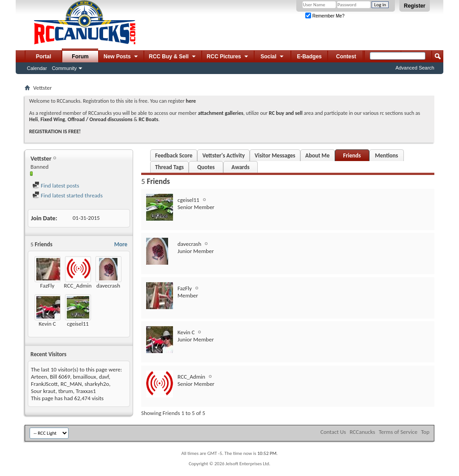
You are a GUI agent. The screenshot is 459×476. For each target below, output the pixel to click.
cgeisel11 (78, 324)
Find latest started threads (67, 195)
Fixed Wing (53, 119)
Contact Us (333, 432)
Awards (240, 167)
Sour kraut (43, 391)
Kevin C (47, 324)
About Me (317, 155)
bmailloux (85, 377)
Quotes (206, 167)
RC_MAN (71, 384)
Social (273, 57)
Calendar (37, 68)
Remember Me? (325, 16)
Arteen (39, 377)
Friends (352, 155)
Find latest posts (56, 186)
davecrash (108, 286)
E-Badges (309, 57)
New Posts (121, 57)
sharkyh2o (97, 384)
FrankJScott (44, 384)
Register (415, 6)
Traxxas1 (86, 391)
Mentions (386, 155)
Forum (80, 57)
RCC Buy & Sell (173, 57)
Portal (43, 57)
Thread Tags (169, 167)
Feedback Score (174, 155)
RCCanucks (362, 432)
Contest (346, 57)
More (121, 244)
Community (65, 68)
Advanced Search (415, 68)
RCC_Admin (78, 286)
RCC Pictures (228, 57)
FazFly (48, 286)
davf (104, 377)
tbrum (66, 391)
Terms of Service (398, 432)
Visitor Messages (275, 155)
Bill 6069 (60, 377)
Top (425, 432)
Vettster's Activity (223, 155)
